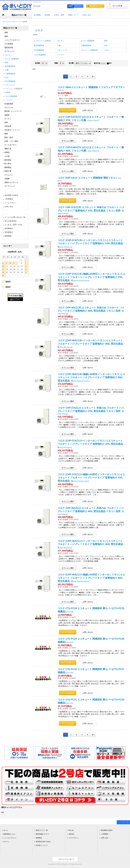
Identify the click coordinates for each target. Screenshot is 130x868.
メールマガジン (11, 203)
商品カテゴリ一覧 (42, 830)
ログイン (78, 6)
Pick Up (71, 830)
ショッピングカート (10, 838)
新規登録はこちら (96, 6)
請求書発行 (9, 228)
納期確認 (8, 236)
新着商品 (39, 838)
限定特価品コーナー (43, 834)
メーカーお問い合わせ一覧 (15, 217)
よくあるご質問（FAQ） (14, 225)
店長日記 (71, 834)
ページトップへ (125, 822)
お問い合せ (9, 207)
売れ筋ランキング (42, 845)
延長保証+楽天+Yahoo (43, 842)
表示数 (38, 63)
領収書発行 (9, 232)
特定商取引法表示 (11, 195)
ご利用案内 (9, 199)
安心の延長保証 (11, 221)
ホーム (6, 830)
